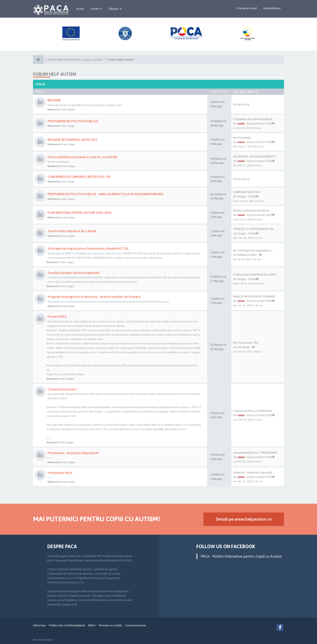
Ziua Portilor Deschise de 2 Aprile (72, 231)
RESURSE (54, 100)
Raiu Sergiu (68, 109)
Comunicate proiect (62, 389)
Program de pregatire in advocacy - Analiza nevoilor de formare (94, 297)
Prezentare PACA (60, 473)
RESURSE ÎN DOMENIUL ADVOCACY (72, 140)
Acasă (80, 9)
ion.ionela (244, 347)
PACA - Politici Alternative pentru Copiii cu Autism (241, 556)
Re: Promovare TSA (246, 343)
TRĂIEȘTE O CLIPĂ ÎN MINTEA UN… (255, 229)
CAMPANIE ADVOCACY (247, 192)
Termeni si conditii (110, 625)
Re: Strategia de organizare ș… (254, 250)
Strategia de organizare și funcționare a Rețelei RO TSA (88, 248)
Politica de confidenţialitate (67, 625)
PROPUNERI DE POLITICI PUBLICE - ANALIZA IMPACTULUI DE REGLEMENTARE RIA (105, 194)
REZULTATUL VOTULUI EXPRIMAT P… (255, 156)
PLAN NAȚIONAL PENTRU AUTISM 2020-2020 (79, 213)
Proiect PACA (57, 316)
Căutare (115, 9)
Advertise (40, 625)
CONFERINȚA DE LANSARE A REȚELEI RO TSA (79, 177)
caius (241, 123)
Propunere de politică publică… (254, 119)
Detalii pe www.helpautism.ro (244, 519)
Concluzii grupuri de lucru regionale (74, 273)
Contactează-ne (135, 625)
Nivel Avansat (242, 137)
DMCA (92, 625)
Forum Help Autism (55, 74)
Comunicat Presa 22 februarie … (254, 411)
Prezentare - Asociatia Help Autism (73, 453)
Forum (96, 9)
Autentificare (272, 8)
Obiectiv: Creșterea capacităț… (254, 472)
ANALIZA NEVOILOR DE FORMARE (254, 296)
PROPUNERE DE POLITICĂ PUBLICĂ (73, 121)
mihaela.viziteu (247, 255)
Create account (247, 8)
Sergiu (242, 196)
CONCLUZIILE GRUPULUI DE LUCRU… (256, 275)
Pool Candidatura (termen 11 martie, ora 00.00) (82, 157)
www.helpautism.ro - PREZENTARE (255, 453)
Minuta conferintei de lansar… (253, 210)
